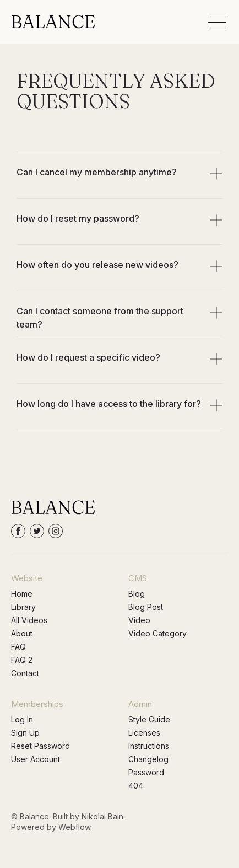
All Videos (29, 620)
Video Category (157, 633)
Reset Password (40, 746)
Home (22, 594)
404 (136, 786)
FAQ (18, 647)
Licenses (144, 733)
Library (23, 607)
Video (139, 620)
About (22, 633)
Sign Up (25, 733)
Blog (137, 594)
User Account (36, 759)
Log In (22, 719)
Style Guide (149, 719)
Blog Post (146, 607)
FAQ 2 (22, 660)
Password (146, 772)
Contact (25, 673)
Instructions (149, 746)
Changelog (148, 759)
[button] (217, 22)
